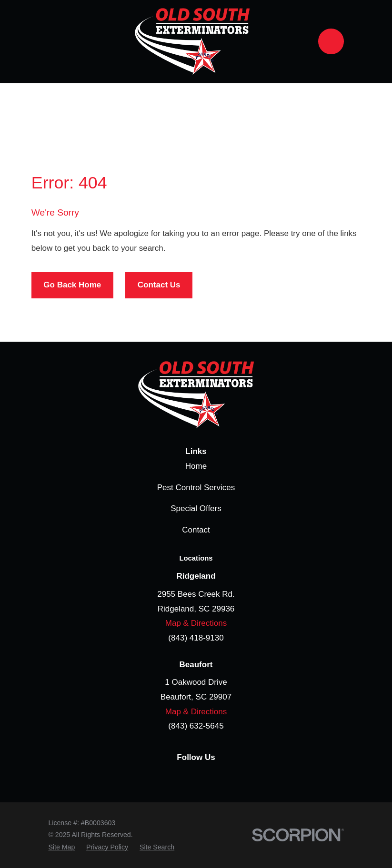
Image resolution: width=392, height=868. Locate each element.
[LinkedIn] (208, 777)
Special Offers (196, 508)
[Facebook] (161, 777)
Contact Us (159, 285)
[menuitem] (61, 848)
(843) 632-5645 (196, 726)
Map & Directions (196, 623)
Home (196, 466)
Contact (196, 530)
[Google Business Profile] (184, 777)
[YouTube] (231, 777)
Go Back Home (72, 285)
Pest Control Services (196, 488)
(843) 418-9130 (196, 638)
